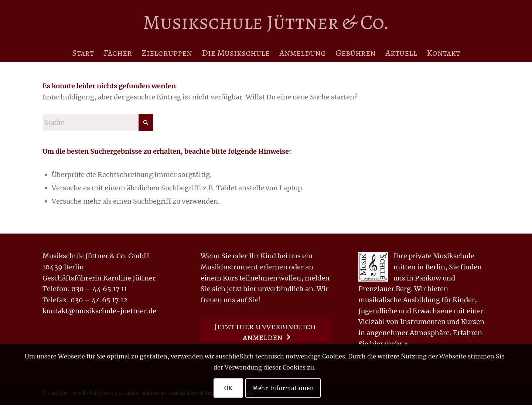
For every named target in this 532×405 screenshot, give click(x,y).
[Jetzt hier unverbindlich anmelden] (266, 332)
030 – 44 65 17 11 (99, 289)
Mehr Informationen (283, 388)
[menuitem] (83, 53)
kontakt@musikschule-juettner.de (99, 311)
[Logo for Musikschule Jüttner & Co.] (266, 22)
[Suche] (98, 122)
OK (229, 388)
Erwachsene (432, 311)
